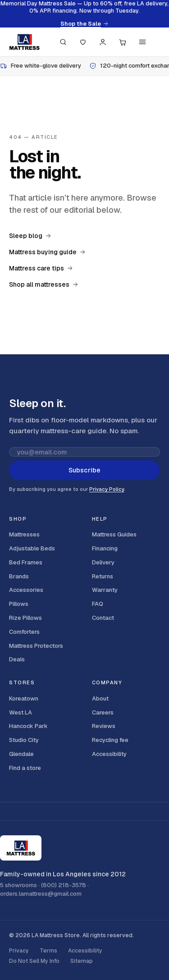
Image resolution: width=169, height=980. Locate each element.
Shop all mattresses (44, 284)
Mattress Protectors (36, 646)
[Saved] (83, 42)
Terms (48, 951)
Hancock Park (28, 726)
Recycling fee (110, 740)
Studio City (24, 740)
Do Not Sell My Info (34, 961)
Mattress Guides (114, 534)
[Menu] (142, 42)
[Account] (103, 42)
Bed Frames (26, 562)
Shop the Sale (84, 24)
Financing (105, 548)
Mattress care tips (41, 268)
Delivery (103, 562)
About (100, 698)
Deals (17, 659)
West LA (21, 712)
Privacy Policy (107, 489)
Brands (19, 576)
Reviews (104, 726)
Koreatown (24, 698)
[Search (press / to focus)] (63, 42)
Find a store (25, 768)
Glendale (21, 754)
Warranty (105, 590)
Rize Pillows (25, 618)
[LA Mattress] (24, 42)
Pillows (19, 604)
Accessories (26, 590)
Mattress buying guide (47, 252)
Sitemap (82, 961)
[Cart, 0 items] (123, 42)
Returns (103, 576)
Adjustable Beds (32, 548)
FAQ (98, 604)
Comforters (24, 632)
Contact (103, 618)
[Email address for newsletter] (84, 452)
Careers (103, 712)
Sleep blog (30, 236)
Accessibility (109, 754)
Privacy (19, 951)
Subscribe (84, 470)
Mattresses (24, 534)
